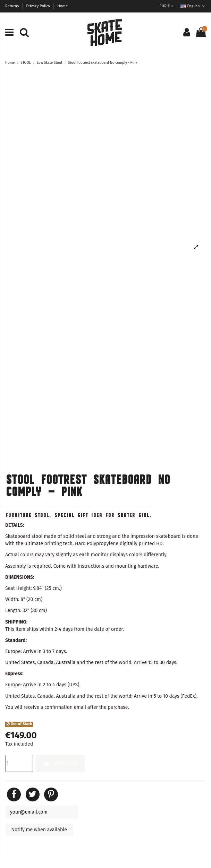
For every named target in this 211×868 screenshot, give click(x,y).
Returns (12, 6)
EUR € (167, 6)
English (193, 6)
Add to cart (60, 763)
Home (62, 6)
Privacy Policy (39, 6)
